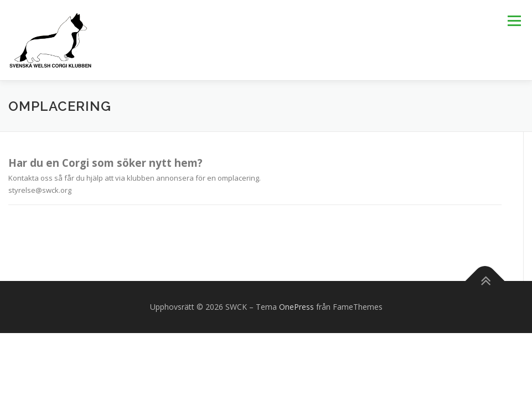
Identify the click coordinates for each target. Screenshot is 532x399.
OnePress (296, 307)
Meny (514, 21)
